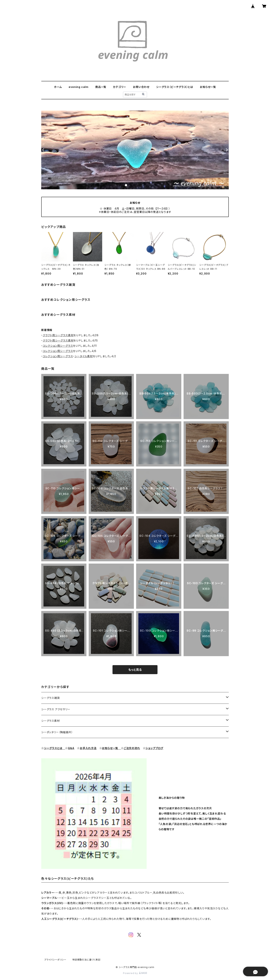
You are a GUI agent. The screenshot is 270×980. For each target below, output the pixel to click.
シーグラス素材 (51, 721)
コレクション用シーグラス (58, 346)
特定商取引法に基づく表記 (86, 960)
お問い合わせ (141, 87)
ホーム (58, 87)
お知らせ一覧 (208, 87)
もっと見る (135, 670)
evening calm (79, 87)
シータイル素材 (84, 356)
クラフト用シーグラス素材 (58, 335)
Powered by (135, 973)
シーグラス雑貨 (51, 698)
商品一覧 (101, 87)
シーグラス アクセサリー (56, 709)
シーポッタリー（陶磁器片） (57, 732)
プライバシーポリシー (55, 960)
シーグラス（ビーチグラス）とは (175, 87)
